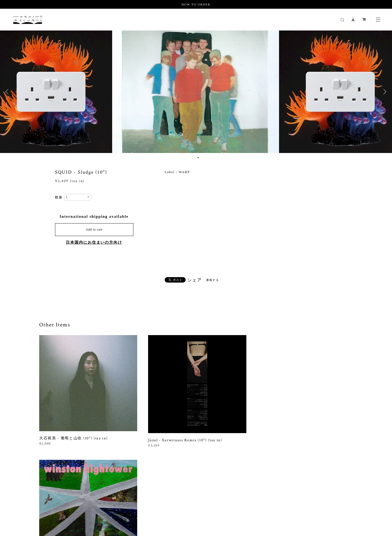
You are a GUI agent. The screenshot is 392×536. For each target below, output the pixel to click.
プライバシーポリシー (80, 503)
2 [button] (198, 158)
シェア (195, 280)
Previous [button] (8, 92)
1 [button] (195, 158)
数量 (59, 197)
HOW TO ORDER (196, 4)
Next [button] (384, 92)
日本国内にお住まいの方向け (94, 242)
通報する (213, 280)
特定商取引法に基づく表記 (122, 503)
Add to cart (94, 229)
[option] (196, 92)
